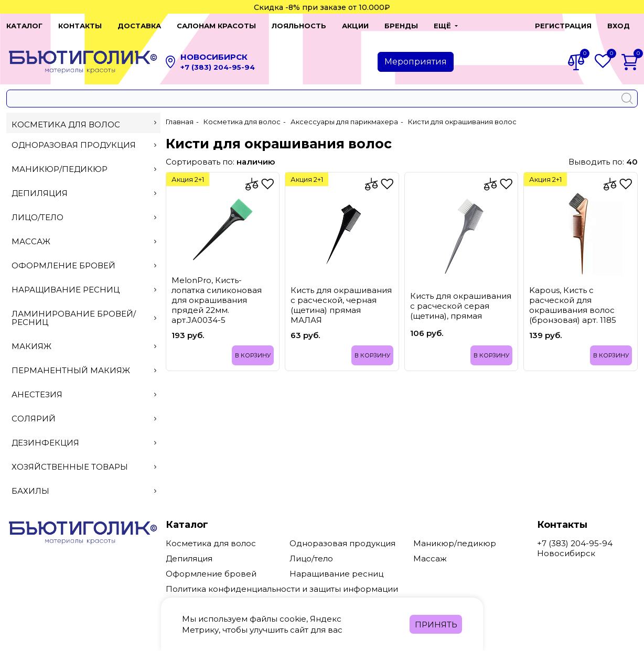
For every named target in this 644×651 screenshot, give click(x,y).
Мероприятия (416, 62)
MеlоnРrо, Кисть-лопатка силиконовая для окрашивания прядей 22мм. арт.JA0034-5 (217, 300)
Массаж (84, 241)
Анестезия (84, 394)
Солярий (84, 419)
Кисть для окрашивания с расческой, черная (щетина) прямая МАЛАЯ (341, 305)
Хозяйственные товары (84, 467)
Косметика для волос (84, 124)
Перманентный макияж (84, 370)
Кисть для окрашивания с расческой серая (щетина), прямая (461, 306)
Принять (436, 625)
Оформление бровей (84, 265)
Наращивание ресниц (84, 290)
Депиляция (84, 193)
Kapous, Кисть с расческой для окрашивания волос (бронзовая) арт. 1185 (573, 305)
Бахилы (84, 491)
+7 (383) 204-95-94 (218, 67)
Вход (619, 26)
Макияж (84, 346)
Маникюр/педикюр (84, 169)
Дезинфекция (84, 443)
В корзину (253, 355)
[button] (446, 26)
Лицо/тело (84, 217)
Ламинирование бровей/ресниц (84, 318)
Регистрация (563, 26)
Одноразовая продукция (84, 145)
